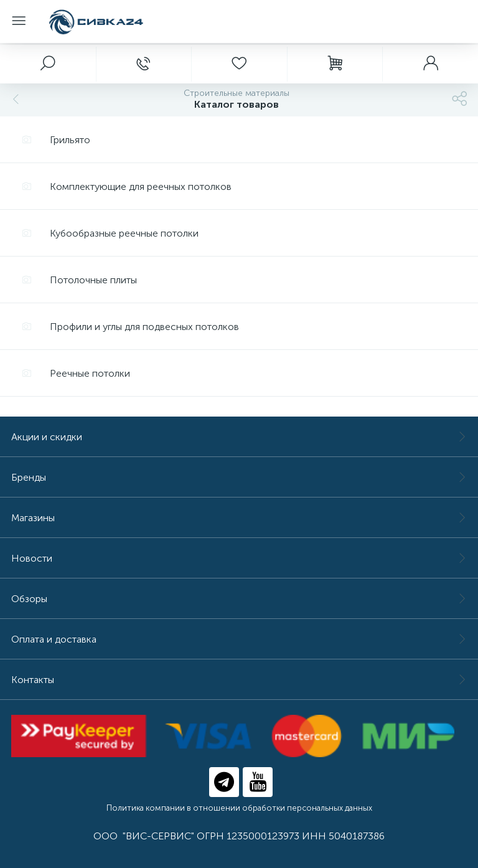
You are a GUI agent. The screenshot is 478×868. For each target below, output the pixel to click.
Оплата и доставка (239, 639)
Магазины (239, 518)
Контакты (239, 680)
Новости (239, 558)
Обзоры (239, 599)
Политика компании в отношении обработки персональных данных (239, 808)
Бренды (239, 477)
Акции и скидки (239, 437)
